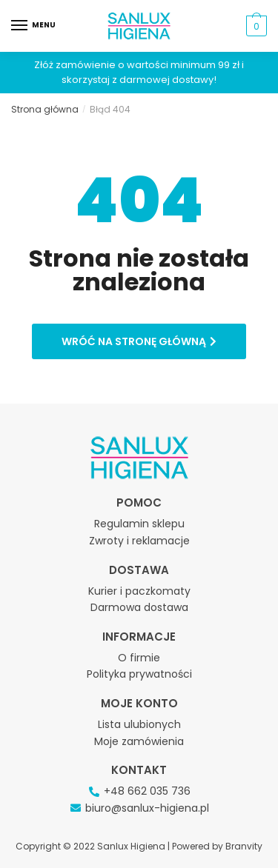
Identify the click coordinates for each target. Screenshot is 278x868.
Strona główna (45, 109)
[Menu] (33, 26)
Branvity (244, 846)
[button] (139, 341)
